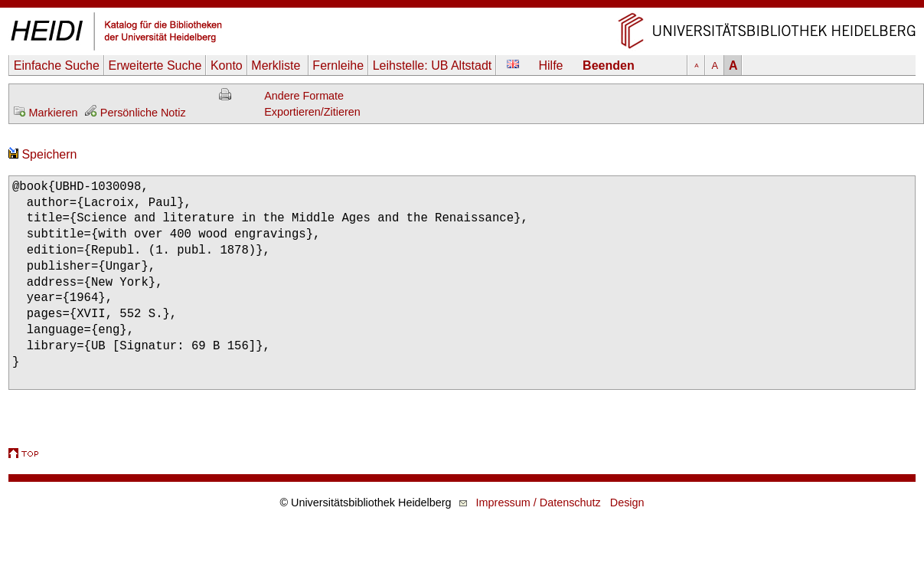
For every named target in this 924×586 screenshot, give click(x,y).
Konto (227, 65)
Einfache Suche (57, 65)
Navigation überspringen (462, 7)
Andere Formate (304, 96)
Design (627, 503)
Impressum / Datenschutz (539, 503)
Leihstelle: (433, 65)
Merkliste (277, 65)
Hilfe (551, 65)
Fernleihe (338, 65)
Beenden (609, 65)
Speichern (43, 154)
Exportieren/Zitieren (312, 112)
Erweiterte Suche (155, 65)
